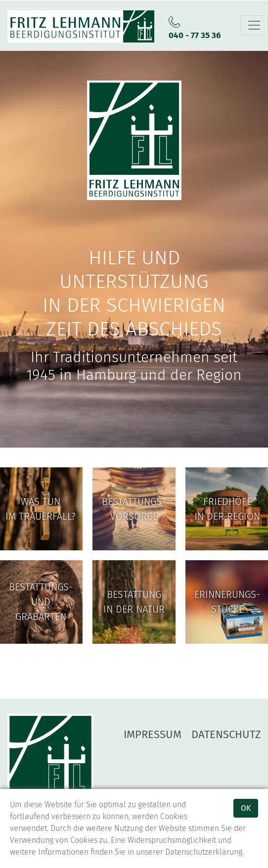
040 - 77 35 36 (195, 35)
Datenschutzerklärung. (204, 852)
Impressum (153, 734)
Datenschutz (226, 734)
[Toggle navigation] (254, 25)
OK (246, 808)
